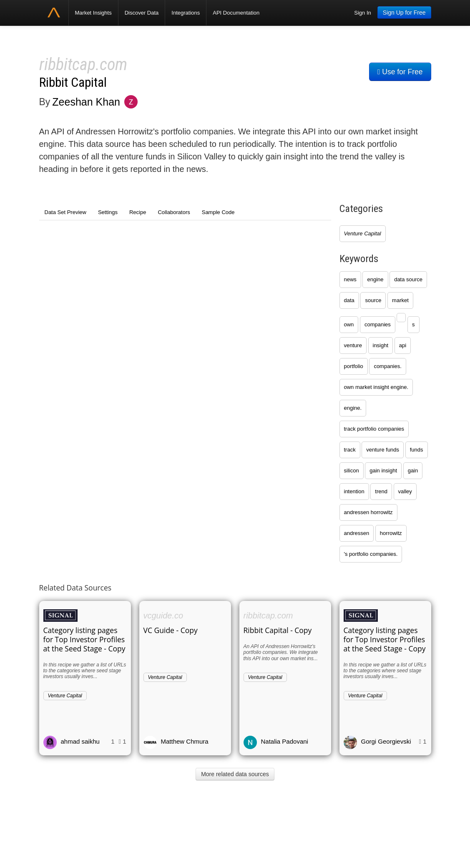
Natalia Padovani (285, 741)
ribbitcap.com (83, 64)
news (350, 279)
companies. (387, 366)
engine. (353, 408)
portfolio (354, 366)
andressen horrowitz (368, 512)
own (349, 324)
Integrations (186, 13)
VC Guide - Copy (171, 630)
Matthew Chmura (185, 741)
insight (381, 345)
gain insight (383, 471)
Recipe (138, 212)
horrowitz (391, 533)
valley (405, 491)
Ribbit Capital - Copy (278, 630)
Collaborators (174, 212)
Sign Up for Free (404, 13)
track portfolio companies (374, 429)
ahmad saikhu (80, 741)
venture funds (383, 450)
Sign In (362, 13)
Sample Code (218, 212)
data (349, 300)
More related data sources (235, 774)
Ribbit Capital (73, 82)
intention (354, 491)
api (403, 345)
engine (375, 279)
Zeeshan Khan (86, 102)
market (400, 300)
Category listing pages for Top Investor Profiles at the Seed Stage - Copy (84, 639)
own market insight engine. (376, 387)
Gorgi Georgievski (386, 741)
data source (408, 279)
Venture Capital (363, 233)
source (373, 300)
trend (381, 491)
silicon (352, 471)
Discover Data (142, 13)
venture (353, 345)
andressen (357, 533)
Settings (108, 212)
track (350, 450)
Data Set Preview (65, 212)
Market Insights (93, 13)
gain (413, 471)
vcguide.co (163, 616)
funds (417, 450)
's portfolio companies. (371, 554)
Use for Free (400, 72)
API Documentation (236, 13)
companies (378, 324)
